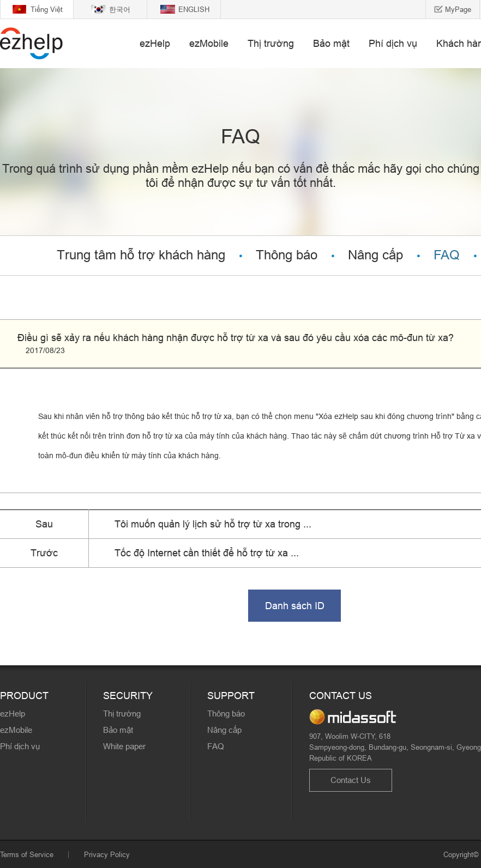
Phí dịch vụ (393, 43)
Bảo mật (331, 43)
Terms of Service (27, 854)
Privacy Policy (107, 854)
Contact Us (351, 780)
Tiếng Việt (47, 9)
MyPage (458, 9)
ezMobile (209, 43)
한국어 (120, 9)
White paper (124, 746)
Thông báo (287, 255)
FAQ (447, 255)
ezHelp (155, 43)
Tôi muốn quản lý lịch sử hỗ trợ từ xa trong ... (213, 524)
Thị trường (271, 43)
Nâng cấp (375, 255)
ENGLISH (194, 9)
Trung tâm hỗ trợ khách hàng (141, 255)
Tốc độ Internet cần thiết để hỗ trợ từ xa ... (207, 553)
